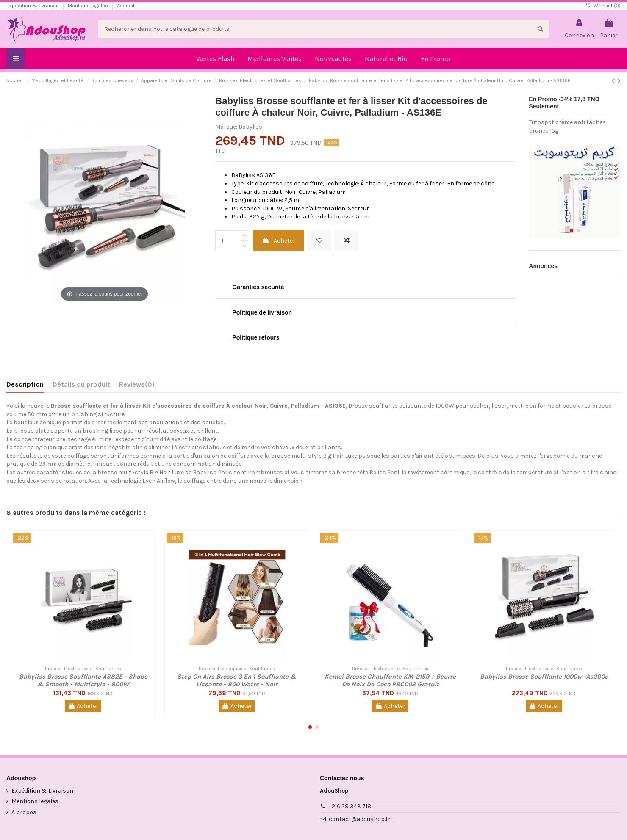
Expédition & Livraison (33, 6)
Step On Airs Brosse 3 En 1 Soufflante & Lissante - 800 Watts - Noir (237, 680)
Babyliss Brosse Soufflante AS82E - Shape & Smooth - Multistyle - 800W (83, 680)
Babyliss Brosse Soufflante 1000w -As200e (544, 677)
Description (25, 384)
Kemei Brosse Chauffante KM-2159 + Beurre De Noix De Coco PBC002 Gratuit (390, 680)
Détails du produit (81, 384)
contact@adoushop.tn (360, 819)
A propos (24, 812)
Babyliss (250, 127)
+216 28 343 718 (350, 806)
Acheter (279, 241)
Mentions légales (89, 6)
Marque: (226, 127)
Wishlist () (603, 6)
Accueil (126, 6)
